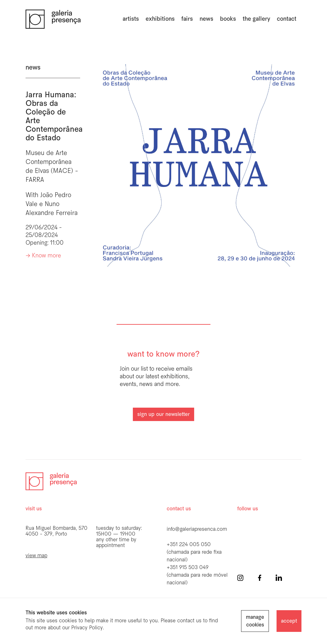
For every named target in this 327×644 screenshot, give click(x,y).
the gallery (256, 19)
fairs (187, 19)
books (228, 19)
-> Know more (43, 256)
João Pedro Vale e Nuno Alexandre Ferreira (52, 204)
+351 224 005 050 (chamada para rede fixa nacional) (194, 552)
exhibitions (160, 19)
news (206, 19)
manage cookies (255, 621)
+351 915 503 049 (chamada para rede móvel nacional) (197, 575)
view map (36, 556)
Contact (287, 19)
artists (131, 19)
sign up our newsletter (163, 415)
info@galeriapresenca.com (197, 529)
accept (289, 621)
